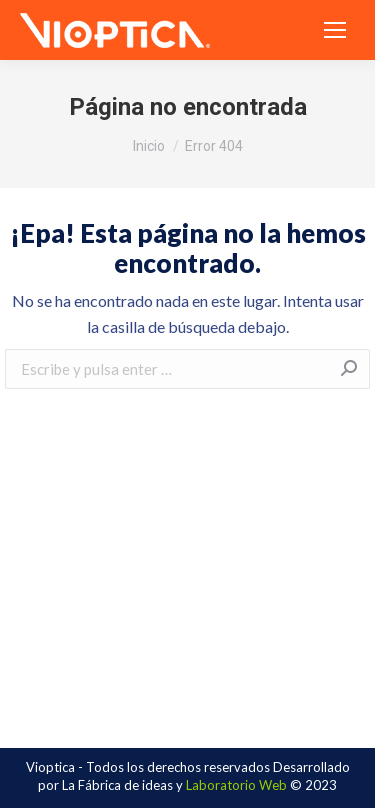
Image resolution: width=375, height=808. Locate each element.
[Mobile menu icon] (335, 30)
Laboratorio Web (236, 785)
